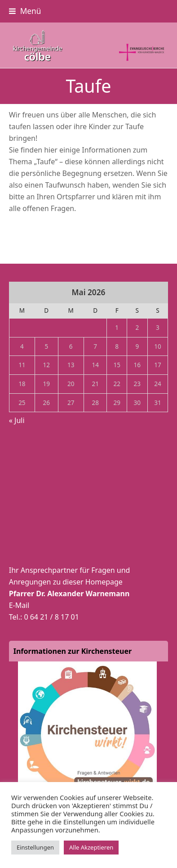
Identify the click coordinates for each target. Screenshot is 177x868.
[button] (25, 11)
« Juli (17, 420)
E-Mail (19, 605)
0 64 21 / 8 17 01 (51, 617)
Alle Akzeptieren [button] (91, 847)
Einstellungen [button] (35, 847)
